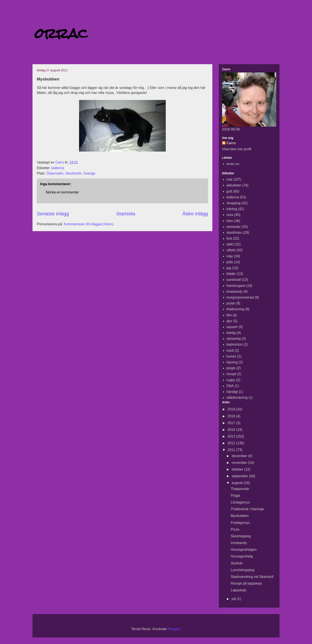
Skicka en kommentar (62, 192)
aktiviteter (234, 185)
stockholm (234, 233)
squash (232, 327)
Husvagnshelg (242, 556)
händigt (232, 392)
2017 (232, 423)
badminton (235, 344)
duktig (231, 333)
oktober (238, 469)
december (240, 456)
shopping (233, 203)
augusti (238, 483)
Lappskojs (239, 590)
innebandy (234, 292)
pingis (231, 368)
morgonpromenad (240, 297)
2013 (232, 436)
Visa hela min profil (237, 149)
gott (229, 191)
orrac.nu (233, 164)
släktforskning (237, 398)
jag (229, 268)
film (229, 315)
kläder (231, 274)
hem (230, 221)
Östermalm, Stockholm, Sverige (71, 173)
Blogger (174, 629)
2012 (232, 443)
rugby (231, 380)
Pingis (236, 496)
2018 (232, 416)
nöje (230, 256)
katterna (58, 168)
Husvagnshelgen (244, 550)
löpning (232, 362)
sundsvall (234, 280)
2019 (232, 409)
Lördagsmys (240, 502)
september (240, 476)
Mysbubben (240, 516)
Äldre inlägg (195, 214)
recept (231, 374)
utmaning (234, 339)
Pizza (235, 529)
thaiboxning (235, 309)
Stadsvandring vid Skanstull (252, 577)
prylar (231, 303)
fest (229, 238)
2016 (232, 430)
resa (230, 215)
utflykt (231, 250)
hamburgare (236, 286)
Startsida (126, 214)
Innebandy (239, 543)
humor (231, 356)
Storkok (237, 563)
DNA (230, 386)
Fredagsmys (240, 523)
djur (229, 321)
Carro (231, 143)
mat (229, 179)
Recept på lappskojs (246, 583)
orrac (61, 33)
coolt (230, 351)
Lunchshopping (243, 570)
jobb (230, 262)
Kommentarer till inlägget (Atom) (89, 224)
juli (234, 599)
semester (234, 227)
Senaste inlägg (53, 214)
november (240, 463)
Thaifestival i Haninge (247, 509)
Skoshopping (241, 536)
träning (232, 209)
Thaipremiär (240, 489)
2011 (232, 450)
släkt (230, 244)
